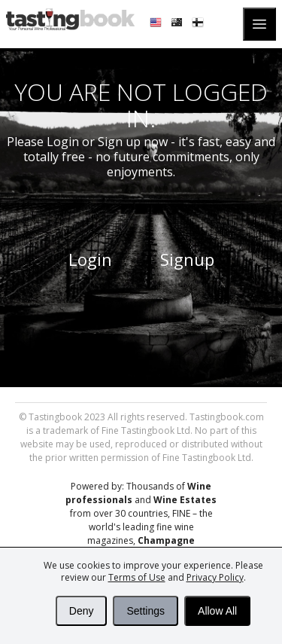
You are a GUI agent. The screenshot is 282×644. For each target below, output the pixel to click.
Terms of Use (137, 577)
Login (90, 259)
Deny (82, 611)
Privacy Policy (215, 577)
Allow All (217, 611)
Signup (187, 259)
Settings (146, 611)
